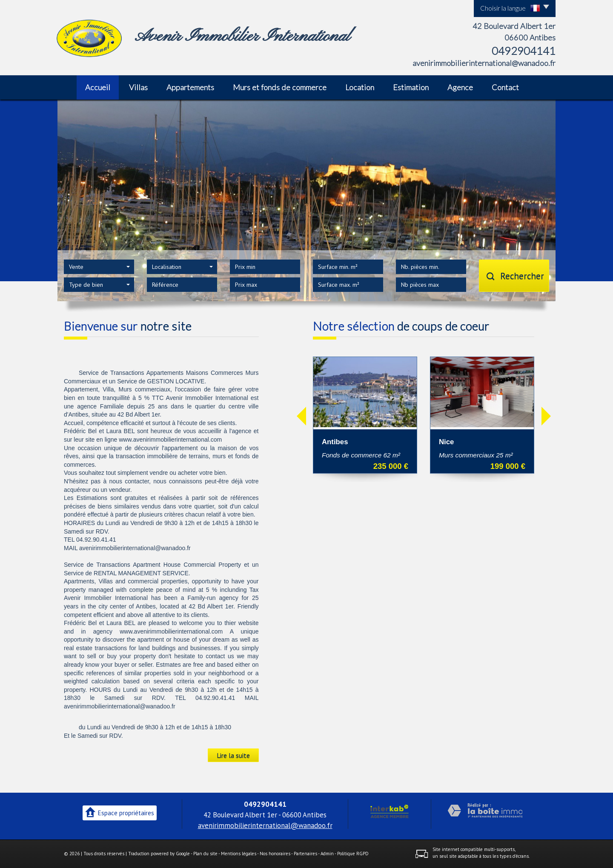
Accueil (98, 87)
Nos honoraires (275, 854)
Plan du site (205, 854)
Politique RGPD (353, 854)
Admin (327, 854)
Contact (505, 87)
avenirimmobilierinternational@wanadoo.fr (484, 63)
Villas (138, 87)
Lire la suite (233, 755)
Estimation (411, 87)
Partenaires (305, 854)
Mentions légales (239, 854)
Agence (460, 87)
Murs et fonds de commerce (280, 87)
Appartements (190, 87)
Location (360, 87)
